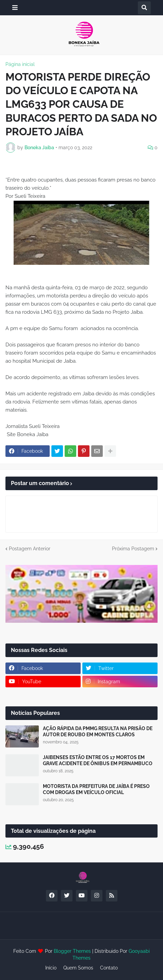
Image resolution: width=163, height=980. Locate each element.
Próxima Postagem (133, 549)
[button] (15, 8)
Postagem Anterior (30, 549)
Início (51, 968)
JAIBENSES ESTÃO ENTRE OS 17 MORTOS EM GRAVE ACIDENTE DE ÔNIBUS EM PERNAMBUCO (98, 760)
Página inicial (20, 64)
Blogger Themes (72, 951)
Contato (109, 968)
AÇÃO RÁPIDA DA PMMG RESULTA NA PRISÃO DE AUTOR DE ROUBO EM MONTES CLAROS (98, 732)
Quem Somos (78, 968)
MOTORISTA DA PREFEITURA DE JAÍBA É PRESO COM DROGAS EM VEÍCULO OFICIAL (96, 789)
